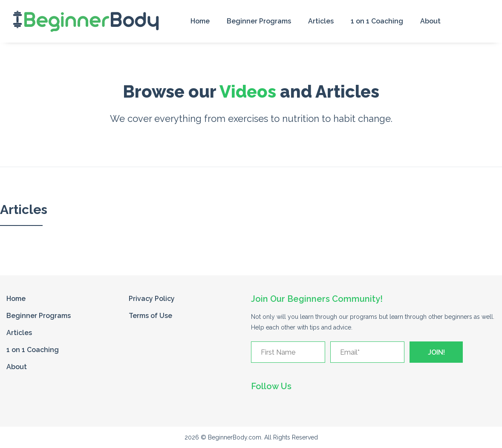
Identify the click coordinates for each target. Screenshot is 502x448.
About (430, 21)
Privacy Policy (152, 299)
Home (200, 21)
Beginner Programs (259, 21)
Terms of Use (150, 316)
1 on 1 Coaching (377, 21)
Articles (321, 21)
